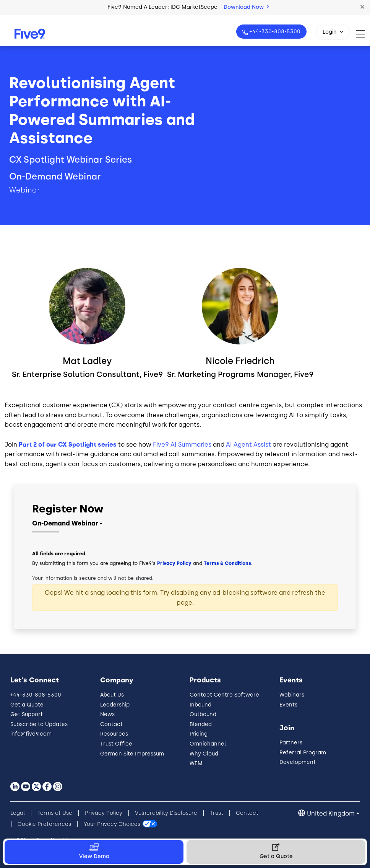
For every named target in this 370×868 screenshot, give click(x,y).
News (107, 714)
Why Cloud (204, 754)
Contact (111, 724)
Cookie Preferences (44, 824)
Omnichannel (208, 744)
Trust (217, 813)
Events (288, 705)
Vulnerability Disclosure (166, 813)
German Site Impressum (132, 754)
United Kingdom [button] (331, 813)
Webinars (292, 695)
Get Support (27, 714)
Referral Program (303, 753)
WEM (196, 763)
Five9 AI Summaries (182, 445)
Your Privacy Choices (112, 824)
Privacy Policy (174, 563)
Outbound (203, 714)
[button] (362, 7)
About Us (112, 695)
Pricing (199, 734)
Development (298, 762)
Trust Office (116, 744)
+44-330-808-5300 (274, 32)
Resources (114, 734)
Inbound (200, 705)
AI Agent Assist (248, 445)
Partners (291, 743)
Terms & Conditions (227, 563)
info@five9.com (31, 734)
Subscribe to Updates (39, 724)
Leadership (115, 705)
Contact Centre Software (224, 695)
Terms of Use (55, 813)
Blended (201, 724)
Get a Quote (27, 705)
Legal (18, 813)
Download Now (246, 7)
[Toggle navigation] (363, 34)
